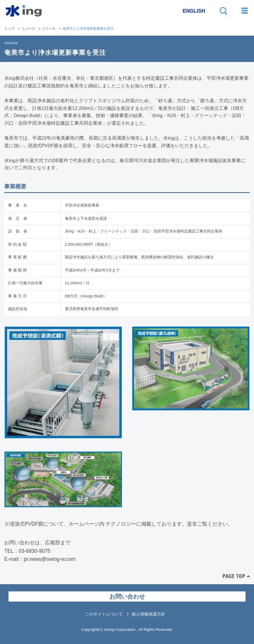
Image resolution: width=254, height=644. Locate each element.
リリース (49, 29)
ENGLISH (194, 11)
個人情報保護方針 (148, 614)
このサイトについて (104, 614)
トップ (9, 29)
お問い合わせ (127, 596)
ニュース (28, 29)
